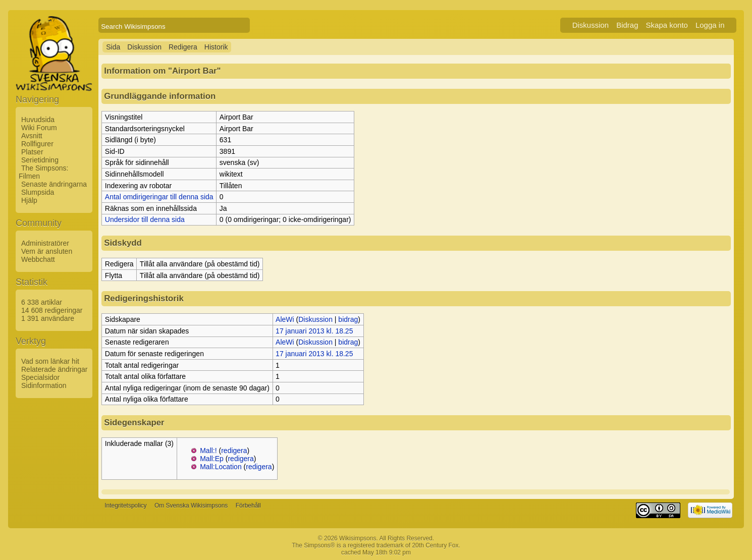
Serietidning (40, 160)
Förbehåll (248, 506)
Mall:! (208, 451)
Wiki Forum (39, 128)
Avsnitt (32, 136)
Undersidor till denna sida (145, 219)
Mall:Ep (212, 459)
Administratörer (45, 243)
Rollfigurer (37, 144)
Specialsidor (40, 377)
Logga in (710, 25)
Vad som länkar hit (50, 361)
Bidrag (627, 25)
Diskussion (591, 25)
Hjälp (29, 200)
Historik (216, 47)
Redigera (183, 47)
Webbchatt (38, 259)
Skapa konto (667, 25)
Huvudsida (38, 120)
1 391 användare (48, 318)
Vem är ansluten (47, 251)
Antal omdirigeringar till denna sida (159, 197)
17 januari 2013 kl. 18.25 (314, 331)
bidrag (348, 319)
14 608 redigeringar (52, 310)
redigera (234, 451)
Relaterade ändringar (55, 369)
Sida (113, 47)
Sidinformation (44, 385)
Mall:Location (221, 467)
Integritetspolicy (125, 506)
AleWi (285, 319)
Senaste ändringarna (54, 184)
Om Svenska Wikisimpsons (191, 506)
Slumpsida (38, 192)
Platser (32, 152)
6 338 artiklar (42, 302)
